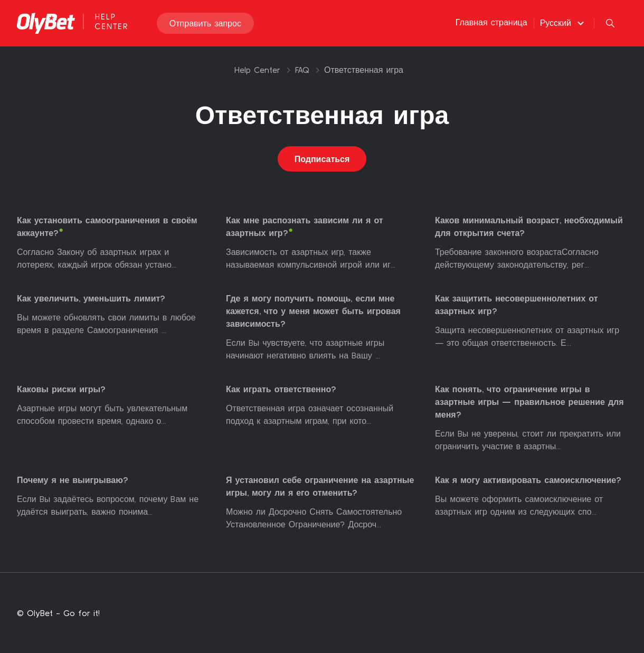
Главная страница (491, 22)
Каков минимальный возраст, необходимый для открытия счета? (529, 226)
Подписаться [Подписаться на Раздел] (322, 159)
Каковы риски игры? (61, 389)
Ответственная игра (364, 70)
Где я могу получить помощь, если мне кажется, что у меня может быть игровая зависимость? (313, 311)
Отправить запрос (205, 23)
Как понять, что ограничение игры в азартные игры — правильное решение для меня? (529, 402)
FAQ (302, 70)
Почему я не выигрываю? (73, 480)
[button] (563, 23)
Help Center (257, 70)
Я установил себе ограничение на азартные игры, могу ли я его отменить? (320, 486)
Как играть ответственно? (281, 389)
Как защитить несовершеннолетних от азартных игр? (517, 305)
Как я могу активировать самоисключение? (528, 480)
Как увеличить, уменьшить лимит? (91, 298)
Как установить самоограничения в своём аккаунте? (107, 226)
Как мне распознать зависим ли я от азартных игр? (305, 226)
